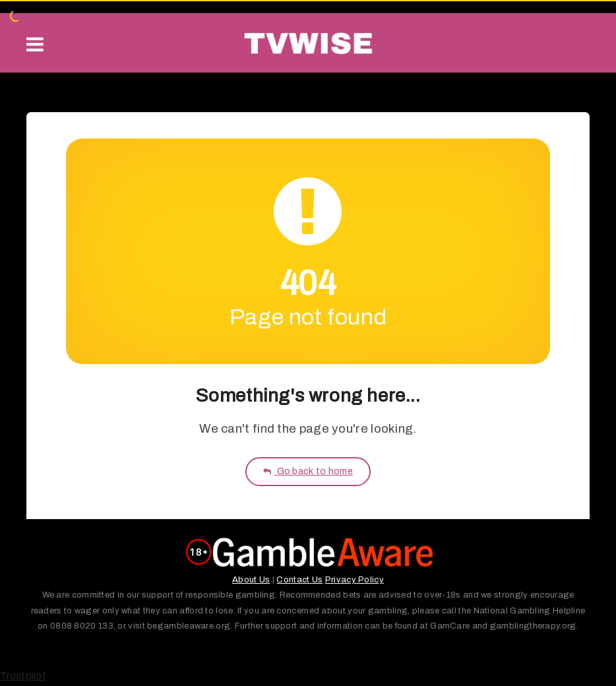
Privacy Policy (354, 580)
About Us (251, 580)
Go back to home (308, 471)
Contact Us (299, 580)
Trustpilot (23, 676)
